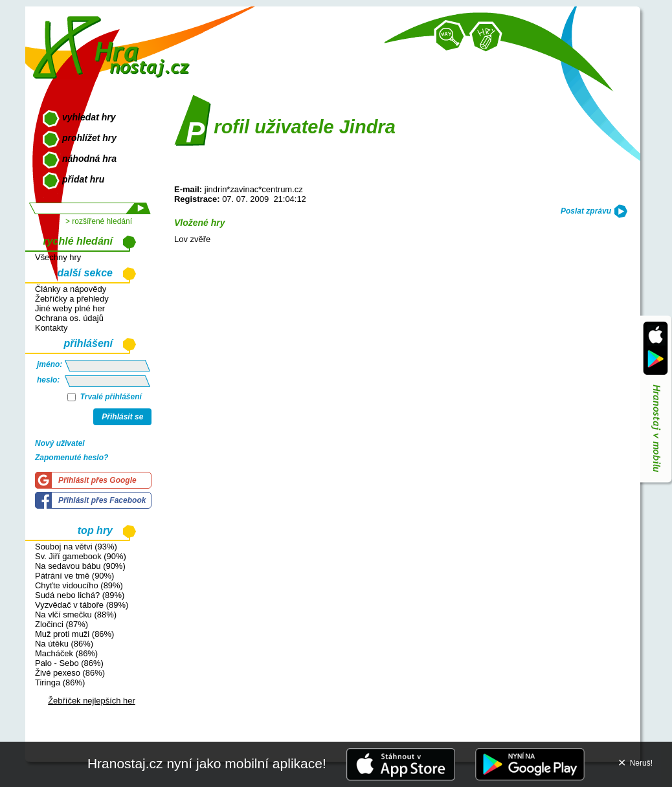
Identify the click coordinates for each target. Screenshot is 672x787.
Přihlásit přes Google (97, 480)
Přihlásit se (122, 417)
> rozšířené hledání (99, 221)
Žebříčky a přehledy (72, 299)
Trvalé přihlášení (105, 397)
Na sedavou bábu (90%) (80, 566)
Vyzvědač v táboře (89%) (82, 605)
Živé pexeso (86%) (70, 673)
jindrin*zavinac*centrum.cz (254, 189)
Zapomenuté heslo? (72, 458)
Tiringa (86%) (60, 682)
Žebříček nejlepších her (92, 701)
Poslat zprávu (586, 211)
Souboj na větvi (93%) (76, 547)
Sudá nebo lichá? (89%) (80, 595)
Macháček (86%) (66, 653)
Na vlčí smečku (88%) (76, 615)
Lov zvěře (192, 239)
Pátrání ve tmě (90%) (74, 576)
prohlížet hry (89, 138)
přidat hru (83, 179)
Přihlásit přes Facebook (102, 500)
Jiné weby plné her (70, 308)
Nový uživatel (60, 443)
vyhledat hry (89, 117)
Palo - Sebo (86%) (69, 663)
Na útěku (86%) (64, 644)
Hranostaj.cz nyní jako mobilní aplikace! (207, 763)
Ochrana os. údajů (69, 318)
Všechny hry (58, 257)
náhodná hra (89, 159)
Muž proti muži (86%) (74, 634)
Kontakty (51, 328)
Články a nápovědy (71, 289)
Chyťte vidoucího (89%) (79, 585)
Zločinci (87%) (62, 624)
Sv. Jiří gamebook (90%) (81, 556)
